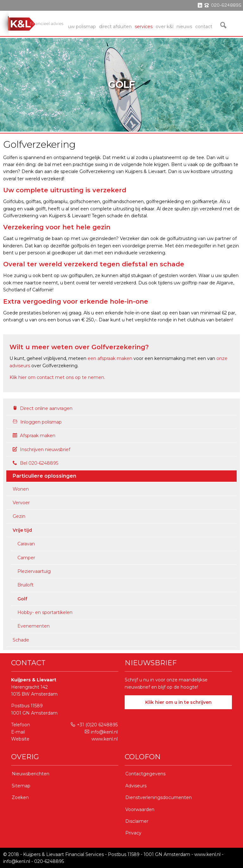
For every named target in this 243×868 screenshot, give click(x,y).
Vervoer (21, 503)
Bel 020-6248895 (35, 463)
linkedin (200, 5)
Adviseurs (136, 786)
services (144, 27)
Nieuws (184, 27)
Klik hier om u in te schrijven (178, 702)
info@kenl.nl (101, 732)
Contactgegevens (145, 774)
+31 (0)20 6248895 (94, 725)
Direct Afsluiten (115, 27)
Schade (21, 640)
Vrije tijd (22, 530)
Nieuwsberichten (31, 774)
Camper (26, 558)
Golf (22, 599)
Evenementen (34, 626)
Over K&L (165, 27)
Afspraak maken (34, 436)
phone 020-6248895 (223, 5)
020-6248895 (49, 861)
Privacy (133, 833)
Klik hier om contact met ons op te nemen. (57, 377)
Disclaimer (137, 821)
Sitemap (21, 786)
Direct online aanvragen (43, 408)
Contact (204, 27)
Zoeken (20, 797)
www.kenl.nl (105, 739)
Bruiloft (25, 585)
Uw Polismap (82, 27)
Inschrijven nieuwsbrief (41, 449)
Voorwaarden (140, 809)
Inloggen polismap (37, 422)
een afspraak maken (110, 358)
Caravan (26, 544)
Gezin (19, 516)
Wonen (21, 489)
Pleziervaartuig (34, 571)
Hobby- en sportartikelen (45, 612)
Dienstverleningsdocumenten (159, 797)
